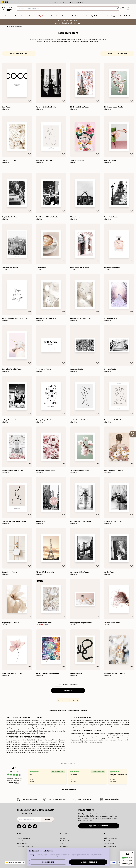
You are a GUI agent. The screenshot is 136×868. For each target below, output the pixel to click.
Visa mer (68, 691)
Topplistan (21, 841)
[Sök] (119, 9)
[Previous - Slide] (25, 776)
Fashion (19, 27)
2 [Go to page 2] (66, 700)
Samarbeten (64, 846)
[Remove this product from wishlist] (30, 101)
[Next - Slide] (130, 776)
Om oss (62, 838)
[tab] (123, 9)
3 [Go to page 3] (70, 700)
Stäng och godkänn (88, 862)
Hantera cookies (110, 846)
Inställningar (48, 862)
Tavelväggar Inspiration (25, 846)
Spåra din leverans (111, 838)
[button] (127, 858)
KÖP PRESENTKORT (99, 826)
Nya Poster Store (66, 841)
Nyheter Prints (22, 843)
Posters (11, 27)
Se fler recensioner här (68, 789)
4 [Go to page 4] (74, 700)
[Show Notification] (133, 434)
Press (62, 843)
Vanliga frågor (109, 843)
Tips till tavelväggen (24, 838)
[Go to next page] (78, 700)
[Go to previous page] (58, 700)
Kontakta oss (109, 841)
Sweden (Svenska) (15, 863)
